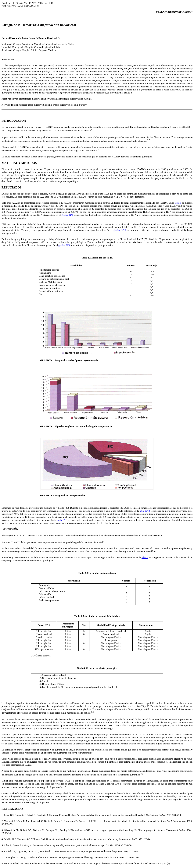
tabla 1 (178, 203)
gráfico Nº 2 (120, 230)
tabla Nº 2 (145, 511)
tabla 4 (145, 557)
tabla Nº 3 (62, 520)
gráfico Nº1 (67, 215)
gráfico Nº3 (64, 245)
